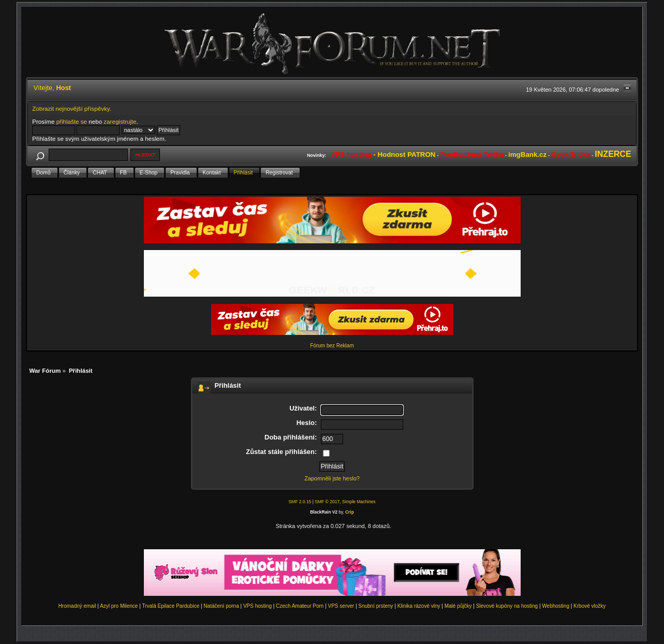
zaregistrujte (120, 121)
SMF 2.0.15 (300, 502)
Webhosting (556, 606)
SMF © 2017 (327, 502)
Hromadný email (77, 606)
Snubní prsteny (375, 606)
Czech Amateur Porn (300, 606)
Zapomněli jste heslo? (332, 478)
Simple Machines (359, 502)
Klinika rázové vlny (419, 606)
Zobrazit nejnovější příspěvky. (72, 108)
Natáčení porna (221, 606)
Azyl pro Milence (119, 606)
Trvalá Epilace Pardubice (171, 606)
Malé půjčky (458, 606)
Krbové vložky (589, 606)
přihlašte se (72, 121)
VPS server (341, 606)
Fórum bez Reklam (332, 346)
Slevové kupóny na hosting (507, 606)
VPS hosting (257, 606)
